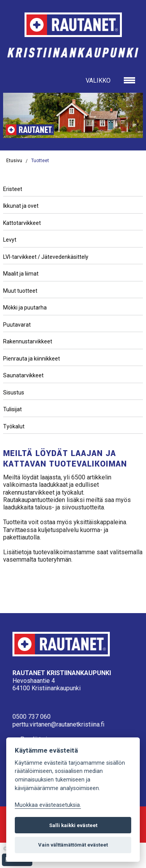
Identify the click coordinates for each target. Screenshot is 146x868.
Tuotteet (40, 161)
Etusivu (14, 161)
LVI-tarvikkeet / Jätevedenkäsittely (46, 257)
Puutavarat (17, 325)
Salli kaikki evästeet (73, 825)
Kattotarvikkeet (22, 223)
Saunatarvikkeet (23, 375)
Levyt (10, 240)
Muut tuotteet (20, 291)
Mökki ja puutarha (25, 308)
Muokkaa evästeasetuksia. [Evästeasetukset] (48, 805)
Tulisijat (12, 409)
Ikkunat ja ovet (21, 206)
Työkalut (14, 426)
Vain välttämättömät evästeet (73, 845)
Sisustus (14, 392)
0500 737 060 (32, 717)
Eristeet (13, 189)
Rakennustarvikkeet (28, 341)
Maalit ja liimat (21, 274)
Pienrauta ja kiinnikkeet (32, 359)
